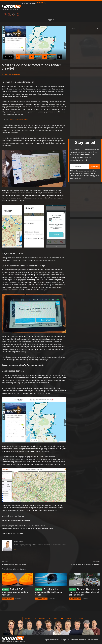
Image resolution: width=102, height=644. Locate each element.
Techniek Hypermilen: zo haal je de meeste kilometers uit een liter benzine (83, 591)
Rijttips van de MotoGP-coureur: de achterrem (86, 564)
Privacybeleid (65, 637)
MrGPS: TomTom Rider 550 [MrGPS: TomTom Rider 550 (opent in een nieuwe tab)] (18, 120)
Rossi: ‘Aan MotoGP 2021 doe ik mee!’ (14, 564)
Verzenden (94, 167)
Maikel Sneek (16, 74)
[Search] (98, 29)
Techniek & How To (7, 595)
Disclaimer (82, 637)
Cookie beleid (74, 637)
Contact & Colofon (92, 637)
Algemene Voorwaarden (52, 637)
